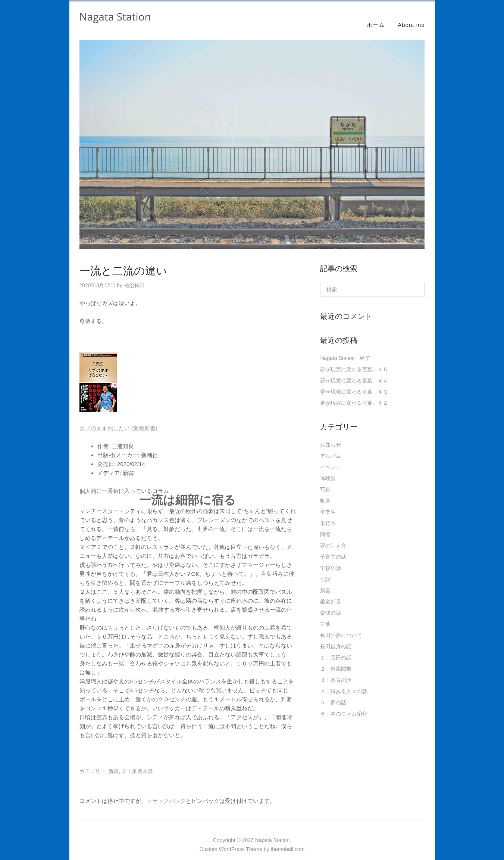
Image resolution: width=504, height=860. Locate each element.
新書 (113, 763)
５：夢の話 (333, 694)
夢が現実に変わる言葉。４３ (354, 383)
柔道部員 (331, 593)
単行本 (328, 515)
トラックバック (166, 792)
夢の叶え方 (333, 537)
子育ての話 (333, 548)
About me (411, 16)
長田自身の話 (336, 638)
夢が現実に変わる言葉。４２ (354, 394)
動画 (325, 492)
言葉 (325, 615)
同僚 (325, 526)
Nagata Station (115, 16)
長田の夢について (341, 627)
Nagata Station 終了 (345, 350)
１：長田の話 (336, 649)
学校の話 (331, 559)
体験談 (328, 470)
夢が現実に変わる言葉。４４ (354, 372)
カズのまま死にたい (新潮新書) (118, 420)
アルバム (331, 447)
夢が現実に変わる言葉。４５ (354, 361)
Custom (209, 841)
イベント (331, 459)
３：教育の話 (336, 671)
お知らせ (331, 436)
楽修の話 (331, 604)
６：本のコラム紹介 (344, 705)
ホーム (376, 16)
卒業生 (328, 503)
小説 (325, 571)
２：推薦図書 (137, 763)
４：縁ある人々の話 (344, 683)
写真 (325, 481)
